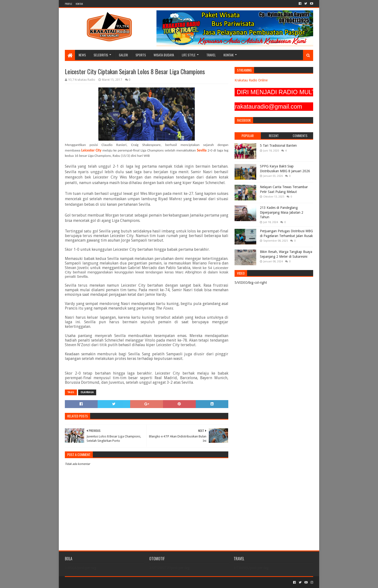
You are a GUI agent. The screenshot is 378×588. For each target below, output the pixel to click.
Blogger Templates (119, 582)
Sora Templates (92, 582)
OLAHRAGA (87, 392)
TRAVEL (211, 55)
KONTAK (79, 4)
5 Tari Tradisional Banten (278, 145)
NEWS (82, 55)
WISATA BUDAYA (164, 55)
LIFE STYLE (189, 55)
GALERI (123, 55)
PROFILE (68, 4)
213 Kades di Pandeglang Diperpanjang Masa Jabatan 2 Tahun (282, 212)
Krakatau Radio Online (251, 80)
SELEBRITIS (101, 55)
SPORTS (141, 55)
